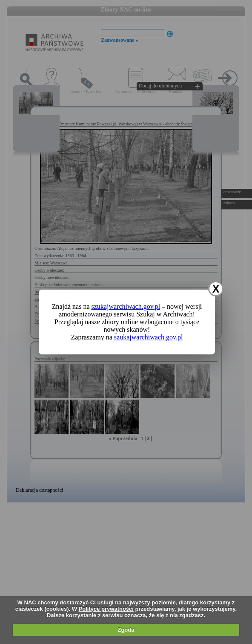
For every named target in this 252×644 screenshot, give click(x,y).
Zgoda (126, 630)
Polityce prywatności (106, 609)
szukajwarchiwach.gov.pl (126, 306)
